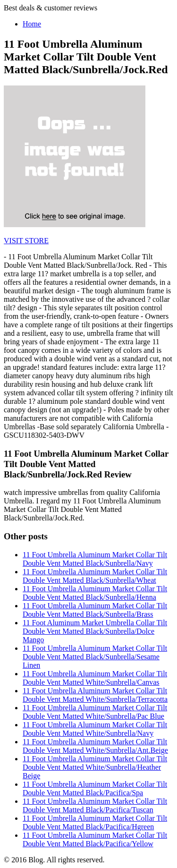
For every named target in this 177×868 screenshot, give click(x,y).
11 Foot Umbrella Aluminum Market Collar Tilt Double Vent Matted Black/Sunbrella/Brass (95, 610)
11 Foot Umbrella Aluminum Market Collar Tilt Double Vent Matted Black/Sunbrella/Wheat (95, 576)
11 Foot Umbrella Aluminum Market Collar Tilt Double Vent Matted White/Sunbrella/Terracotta (95, 695)
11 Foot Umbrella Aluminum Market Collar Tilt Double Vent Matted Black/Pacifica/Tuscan (95, 805)
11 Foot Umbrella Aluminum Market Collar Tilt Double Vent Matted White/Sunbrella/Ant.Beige (95, 746)
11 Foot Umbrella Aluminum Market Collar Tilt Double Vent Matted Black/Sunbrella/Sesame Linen (95, 657)
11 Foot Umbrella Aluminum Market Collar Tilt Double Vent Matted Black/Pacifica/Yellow (95, 839)
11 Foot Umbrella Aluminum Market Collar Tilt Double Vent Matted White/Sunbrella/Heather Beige (95, 767)
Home (32, 24)
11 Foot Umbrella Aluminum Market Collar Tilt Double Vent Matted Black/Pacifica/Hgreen (95, 822)
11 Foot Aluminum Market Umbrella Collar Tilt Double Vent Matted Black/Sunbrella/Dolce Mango (95, 631)
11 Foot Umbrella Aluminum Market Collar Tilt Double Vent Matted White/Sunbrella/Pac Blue (95, 712)
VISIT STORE (26, 241)
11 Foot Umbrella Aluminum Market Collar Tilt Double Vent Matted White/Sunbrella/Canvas (95, 678)
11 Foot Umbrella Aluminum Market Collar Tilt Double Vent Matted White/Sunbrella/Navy (95, 729)
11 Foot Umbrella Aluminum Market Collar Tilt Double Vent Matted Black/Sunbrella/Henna (95, 593)
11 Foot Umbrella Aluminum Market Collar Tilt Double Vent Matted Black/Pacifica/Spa (95, 788)
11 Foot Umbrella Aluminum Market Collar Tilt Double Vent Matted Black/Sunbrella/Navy (95, 559)
